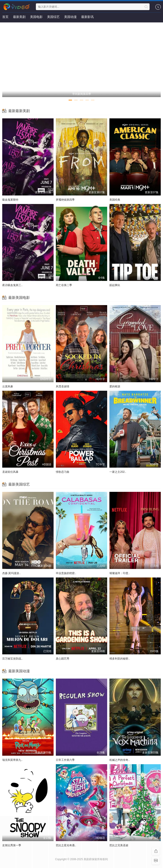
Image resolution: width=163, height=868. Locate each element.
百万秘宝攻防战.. (12, 659)
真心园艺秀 (63, 659)
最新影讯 (87, 17)
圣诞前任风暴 (10, 472)
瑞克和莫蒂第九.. (12, 760)
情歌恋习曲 (63, 472)
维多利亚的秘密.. (120, 659)
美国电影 (36, 17)
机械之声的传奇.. (120, 760)
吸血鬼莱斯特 (10, 200)
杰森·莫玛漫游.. (11, 573)
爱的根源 (115, 386)
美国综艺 (53, 17)
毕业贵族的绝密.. (66, 573)
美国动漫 (70, 17)
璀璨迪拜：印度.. (120, 573)
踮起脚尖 (115, 285)
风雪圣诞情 (63, 386)
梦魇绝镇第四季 (65, 200)
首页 (5, 17)
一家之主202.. (118, 472)
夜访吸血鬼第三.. (12, 285)
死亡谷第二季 (64, 285)
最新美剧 (19, 17)
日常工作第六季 (65, 760)
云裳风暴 (8, 386)
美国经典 (115, 200)
